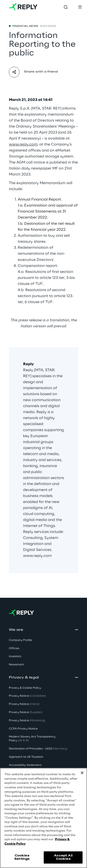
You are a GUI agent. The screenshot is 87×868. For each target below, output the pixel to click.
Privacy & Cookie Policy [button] (25, 688)
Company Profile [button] (20, 640)
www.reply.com (37, 556)
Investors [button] (15, 656)
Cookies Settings (22, 857)
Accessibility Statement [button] (25, 765)
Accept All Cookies (63, 857)
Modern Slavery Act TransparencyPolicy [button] (32, 739)
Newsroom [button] (16, 665)
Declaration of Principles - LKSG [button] (38, 749)
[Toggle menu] (80, 7)
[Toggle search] (66, 7)
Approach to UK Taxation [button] (26, 757)
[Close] (82, 773)
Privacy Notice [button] (27, 696)
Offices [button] (14, 648)
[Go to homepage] (23, 7)
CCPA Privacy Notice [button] (23, 729)
